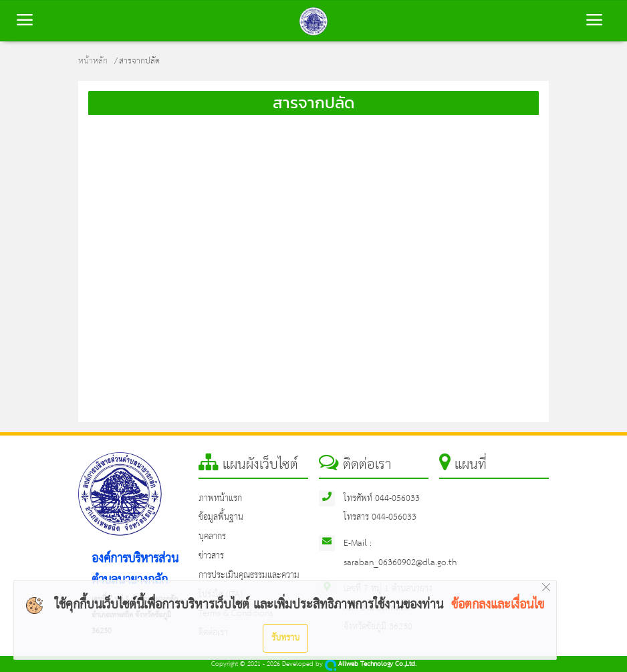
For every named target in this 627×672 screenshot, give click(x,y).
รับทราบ (285, 638)
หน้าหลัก (93, 61)
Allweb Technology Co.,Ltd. (371, 664)
